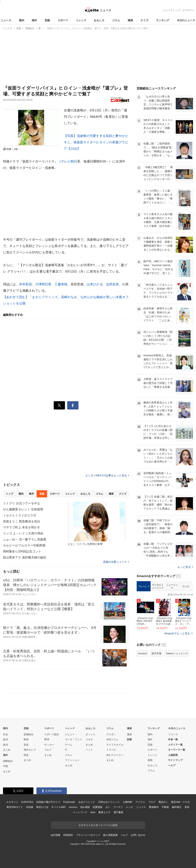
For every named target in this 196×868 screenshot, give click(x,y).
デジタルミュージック (158, 586)
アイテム (140, 802)
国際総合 (8, 761)
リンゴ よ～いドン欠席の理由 (23, 533)
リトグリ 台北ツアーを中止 (22, 503)
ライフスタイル (115, 745)
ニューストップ (171, 10)
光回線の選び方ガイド (48, 802)
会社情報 (55, 835)
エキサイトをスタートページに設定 (98, 825)
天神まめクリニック (109, 802)
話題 (129, 739)
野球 (47, 739)
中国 (5, 766)
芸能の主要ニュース (116, 562)
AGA (93, 812)
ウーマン (118, 807)
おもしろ (99, 20)
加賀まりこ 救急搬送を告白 (22, 521)
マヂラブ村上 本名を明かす (22, 527)
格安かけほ (42, 807)
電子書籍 (118, 812)
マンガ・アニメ (73, 739)
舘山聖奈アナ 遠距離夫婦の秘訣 (25, 557)
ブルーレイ (144, 586)
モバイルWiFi (58, 807)
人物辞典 (173, 755)
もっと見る (185, 567)
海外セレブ (30, 750)
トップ (9, 494)
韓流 (26, 755)
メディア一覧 (175, 745)
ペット (89, 750)
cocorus (73, 807)
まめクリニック (87, 802)
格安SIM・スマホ (180, 802)
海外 (34, 20)
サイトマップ (175, 760)
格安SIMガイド (15, 807)
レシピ (130, 807)
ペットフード (80, 812)
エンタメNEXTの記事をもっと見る (107, 475)
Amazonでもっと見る (177, 633)
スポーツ (63, 20)
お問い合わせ (138, 835)
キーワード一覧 (177, 750)
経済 (5, 739)
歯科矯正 (177, 807)
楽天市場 (156, 653)
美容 (187, 807)
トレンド (81, 20)
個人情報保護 (110, 835)
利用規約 (68, 835)
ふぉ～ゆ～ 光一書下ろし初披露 (25, 539)
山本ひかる (95, 284)
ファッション (72, 760)
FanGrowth (69, 802)
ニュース (6, 20)
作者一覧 (173, 739)
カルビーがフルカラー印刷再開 (24, 545)
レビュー (70, 734)
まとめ (7, 750)
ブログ (152, 802)
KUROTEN (27, 802)
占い (108, 807)
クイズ (144, 20)
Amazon (142, 653)
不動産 (165, 807)
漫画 (130, 20)
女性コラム (112, 739)
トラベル (111, 750)
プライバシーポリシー (88, 835)
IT (66, 750)
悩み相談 (85, 807)
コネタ (89, 739)
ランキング (163, 20)
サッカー (49, 745)
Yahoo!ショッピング (177, 653)
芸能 (47, 20)
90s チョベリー (115, 755)
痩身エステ (104, 812)
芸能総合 (29, 734)
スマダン (111, 734)
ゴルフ (48, 750)
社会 (5, 734)
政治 (5, 745)
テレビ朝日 (69, 161)
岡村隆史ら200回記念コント (22, 551)
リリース (173, 734)
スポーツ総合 (52, 734)
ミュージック (172, 586)
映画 (26, 739)
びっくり (90, 734)
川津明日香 (43, 284)
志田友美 (113, 284)
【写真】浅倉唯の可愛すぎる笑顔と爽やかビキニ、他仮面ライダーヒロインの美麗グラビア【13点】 (96, 142)
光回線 (30, 807)
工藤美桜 (61, 284)
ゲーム (69, 745)
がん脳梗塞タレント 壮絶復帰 (23, 509)
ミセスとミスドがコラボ (20, 515)
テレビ (186, 586)
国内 (22, 20)
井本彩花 (26, 284)
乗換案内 (154, 807)
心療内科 (128, 802)
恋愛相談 (98, 807)
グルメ (69, 755)
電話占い (163, 802)
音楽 (26, 745)
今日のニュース (186, 20)
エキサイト (188, 10)
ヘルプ (172, 765)
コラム (116, 20)
